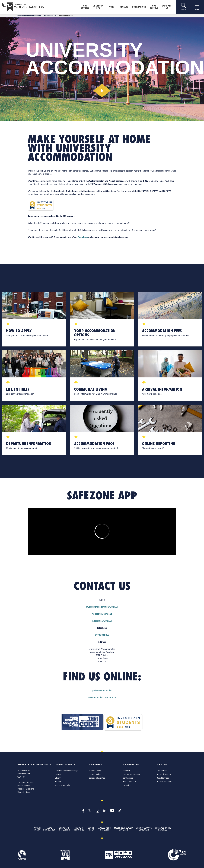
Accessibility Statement (105, 829)
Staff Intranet (162, 771)
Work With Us (167, 7)
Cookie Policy (91, 829)
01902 (98, 635)
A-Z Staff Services (164, 774)
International (139, 7)
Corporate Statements (64, 829)
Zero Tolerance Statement (144, 829)
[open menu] (197, 7)
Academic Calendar (63, 785)
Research (125, 7)
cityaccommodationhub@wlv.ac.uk (102, 607)
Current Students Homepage (66, 771)
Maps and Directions (26, 789)
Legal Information (49, 829)
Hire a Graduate (129, 782)
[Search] (183, 7)
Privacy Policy (37, 829)
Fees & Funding (95, 774)
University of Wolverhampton (29, 16)
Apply (111, 7)
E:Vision (58, 782)
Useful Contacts (24, 786)
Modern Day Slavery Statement (124, 829)
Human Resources (164, 782)
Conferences (128, 778)
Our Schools (154, 7)
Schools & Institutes (97, 778)
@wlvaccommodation (102, 690)
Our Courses (85, 7)
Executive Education (131, 785)
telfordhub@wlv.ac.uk (102, 621)
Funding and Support (131, 774)
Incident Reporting (79, 829)
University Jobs (24, 792)
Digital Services (163, 778)
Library (58, 778)
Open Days (83, 237)
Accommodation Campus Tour (102, 697)
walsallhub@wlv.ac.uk (102, 614)
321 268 (105, 635)
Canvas (58, 774)
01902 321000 (27, 782)
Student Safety (95, 771)
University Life (98, 7)
